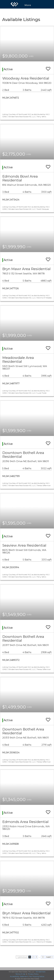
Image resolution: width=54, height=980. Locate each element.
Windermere (41, 972)
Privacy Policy (33, 974)
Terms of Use (20, 974)
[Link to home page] (14, 4)
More (28, 5)
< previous (22, 957)
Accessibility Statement (19, 976)
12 (43, 957)
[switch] (48, 67)
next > (49, 957)
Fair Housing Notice (37, 976)
